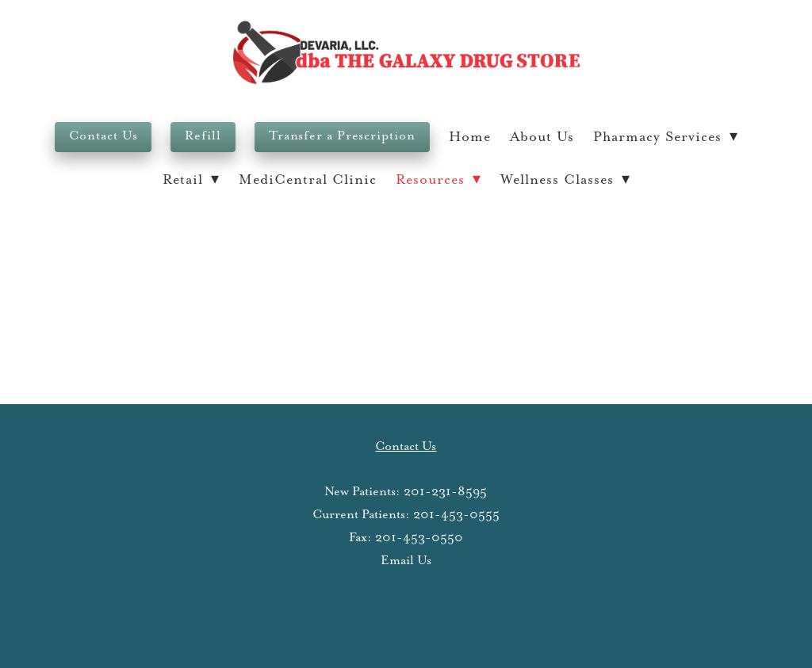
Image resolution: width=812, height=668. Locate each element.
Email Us (406, 561)
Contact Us (103, 136)
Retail (191, 180)
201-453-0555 (456, 515)
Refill (203, 136)
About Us (542, 137)
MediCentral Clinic (308, 180)
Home (470, 137)
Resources (439, 180)
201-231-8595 (445, 492)
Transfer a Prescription (342, 136)
